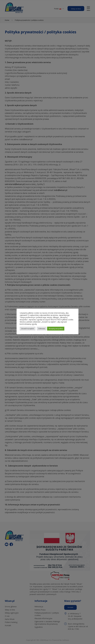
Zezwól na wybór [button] (28, 329)
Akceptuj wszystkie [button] (56, 329)
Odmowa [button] (42, 329)
